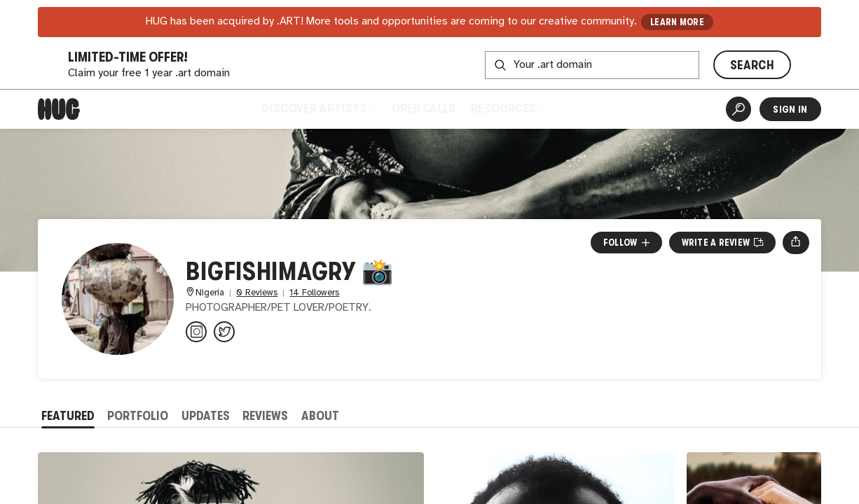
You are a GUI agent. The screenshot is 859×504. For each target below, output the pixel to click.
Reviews (265, 416)
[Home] (59, 109)
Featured (68, 416)
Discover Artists (318, 108)
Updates (206, 416)
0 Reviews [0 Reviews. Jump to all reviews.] (257, 293)
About (320, 416)
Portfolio (138, 416)
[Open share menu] (796, 242)
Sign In (790, 109)
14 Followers (314, 293)
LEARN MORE (677, 22)
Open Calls (424, 108)
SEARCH (752, 65)
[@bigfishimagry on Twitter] (224, 332)
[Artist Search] (738, 109)
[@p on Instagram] (196, 332)
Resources (508, 108)
